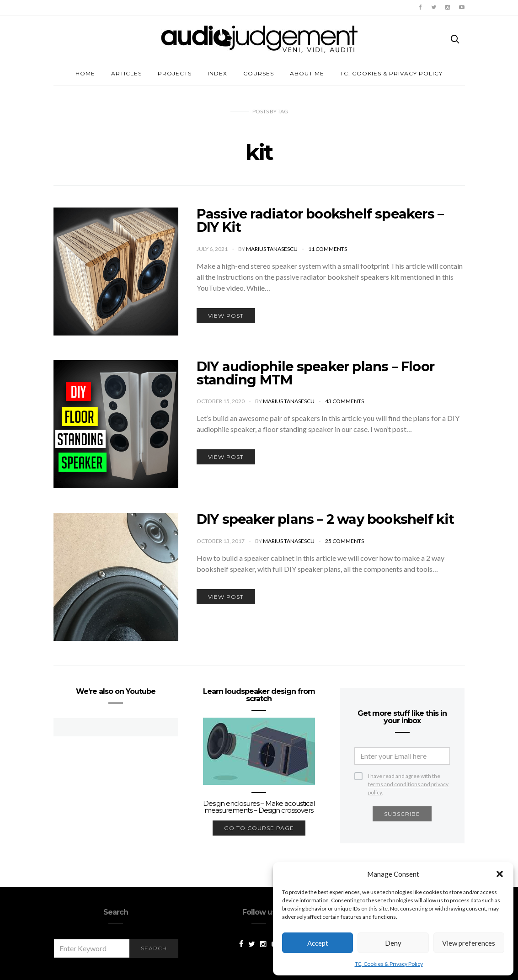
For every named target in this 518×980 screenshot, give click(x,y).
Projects (175, 73)
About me (307, 73)
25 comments (344, 541)
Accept (318, 943)
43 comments (344, 401)
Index (217, 73)
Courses (259, 73)
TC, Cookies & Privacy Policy (389, 964)
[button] (500, 874)
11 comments (328, 249)
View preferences (469, 943)
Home (85, 73)
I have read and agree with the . (408, 776)
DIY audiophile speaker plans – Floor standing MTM (315, 373)
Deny (393, 943)
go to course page (259, 828)
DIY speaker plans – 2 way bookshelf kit (326, 519)
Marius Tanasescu (272, 249)
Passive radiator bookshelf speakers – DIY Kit (320, 220)
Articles (126, 73)
